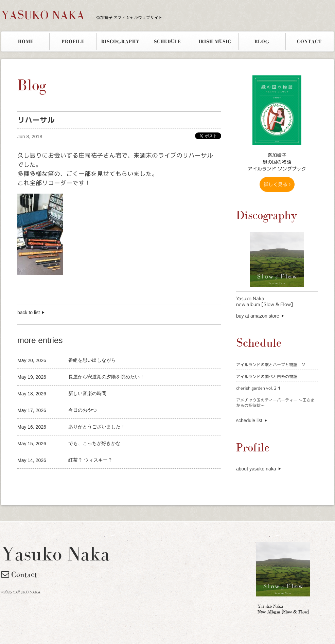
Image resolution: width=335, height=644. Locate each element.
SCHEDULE (167, 41)
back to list (29, 312)
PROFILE (73, 41)
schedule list (249, 421)
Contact (19, 574)
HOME (26, 41)
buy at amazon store (258, 316)
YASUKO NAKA (82, 15)
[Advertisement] (97, 480)
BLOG (262, 41)
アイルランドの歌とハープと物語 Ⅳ (271, 365)
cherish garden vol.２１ (259, 388)
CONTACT (309, 41)
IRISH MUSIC (215, 41)
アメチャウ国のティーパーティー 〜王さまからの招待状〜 (275, 403)
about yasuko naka (256, 469)
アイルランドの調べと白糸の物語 (267, 377)
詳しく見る (277, 184)
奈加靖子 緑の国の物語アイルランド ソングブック (277, 162)
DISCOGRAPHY (120, 41)
